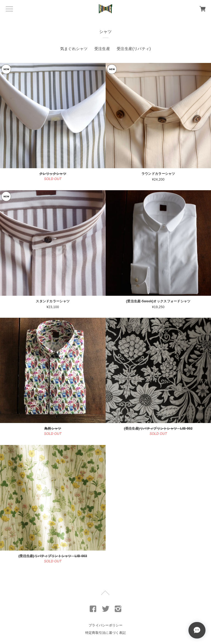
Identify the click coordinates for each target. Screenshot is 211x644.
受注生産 (102, 49)
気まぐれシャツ (74, 49)
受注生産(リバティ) (134, 49)
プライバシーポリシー (106, 625)
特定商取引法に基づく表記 (106, 633)
